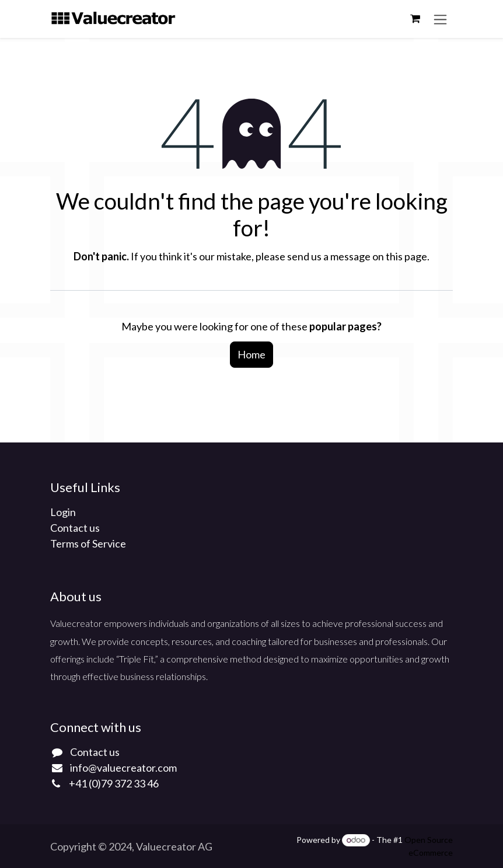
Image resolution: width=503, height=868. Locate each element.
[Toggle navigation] (440, 19)
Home (252, 354)
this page (406, 256)
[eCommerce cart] (415, 19)
